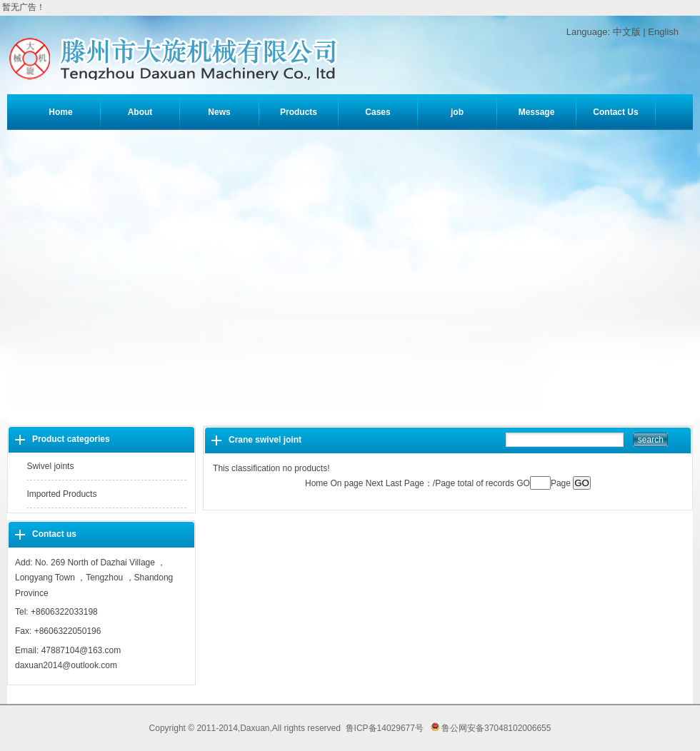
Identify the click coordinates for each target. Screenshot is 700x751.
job (457, 112)
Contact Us (615, 112)
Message (537, 112)
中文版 (627, 32)
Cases (377, 112)
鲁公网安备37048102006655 (491, 728)
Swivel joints (50, 466)
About (140, 112)
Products (299, 112)
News (219, 112)
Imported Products (61, 494)
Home (60, 112)
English (663, 32)
